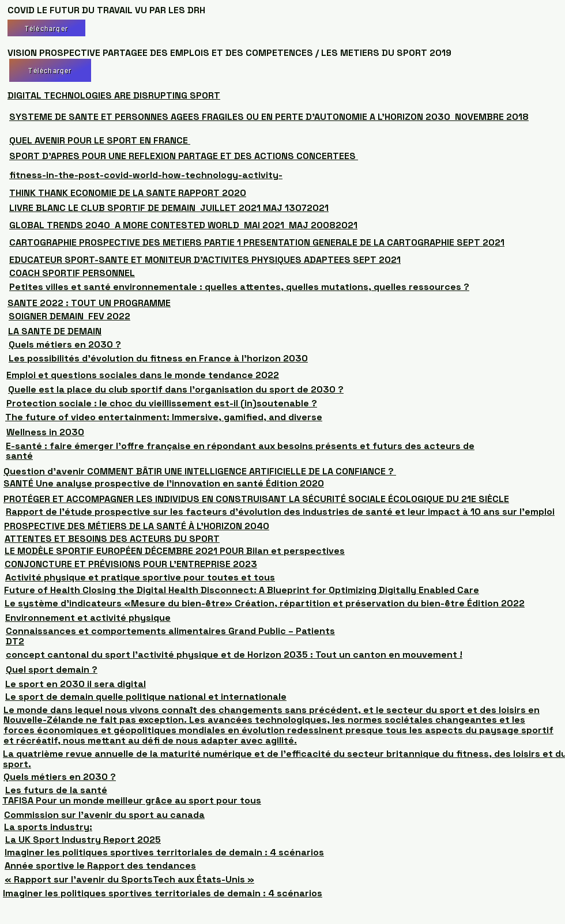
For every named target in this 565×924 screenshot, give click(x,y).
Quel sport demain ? (52, 670)
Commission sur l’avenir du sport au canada (104, 815)
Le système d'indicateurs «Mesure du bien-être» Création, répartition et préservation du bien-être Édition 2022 (265, 603)
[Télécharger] (46, 28)
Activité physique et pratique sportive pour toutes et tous (140, 577)
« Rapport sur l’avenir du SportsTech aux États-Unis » (129, 879)
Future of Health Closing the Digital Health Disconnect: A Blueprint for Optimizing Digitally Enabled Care (242, 590)
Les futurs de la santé (56, 790)
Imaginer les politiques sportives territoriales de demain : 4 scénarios (164, 852)
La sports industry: (48, 827)
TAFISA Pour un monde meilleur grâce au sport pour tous (132, 800)
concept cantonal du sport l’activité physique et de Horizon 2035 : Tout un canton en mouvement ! (234, 655)
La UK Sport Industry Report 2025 (83, 840)
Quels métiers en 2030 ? (60, 777)
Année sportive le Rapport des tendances (100, 865)
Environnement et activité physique (88, 618)
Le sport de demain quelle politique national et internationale (146, 697)
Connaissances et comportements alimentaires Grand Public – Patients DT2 (170, 636)
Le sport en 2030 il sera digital (76, 684)
